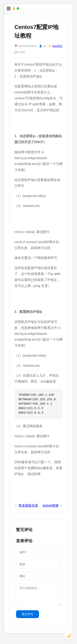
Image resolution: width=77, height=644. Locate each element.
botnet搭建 (51, 505)
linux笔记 (57, 46)
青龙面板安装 (28, 505)
